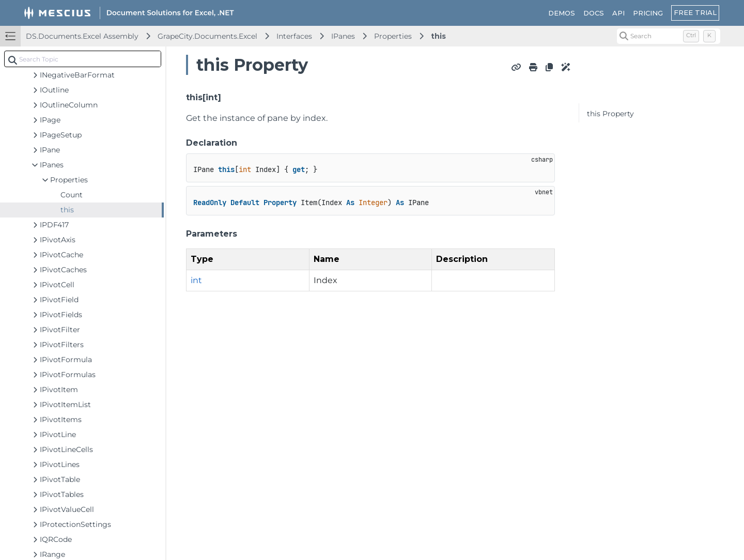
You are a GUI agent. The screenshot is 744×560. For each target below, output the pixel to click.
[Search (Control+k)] (669, 36)
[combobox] (83, 59)
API (618, 13)
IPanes (343, 36)
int (196, 280)
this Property (610, 114)
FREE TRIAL (695, 12)
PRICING (648, 13)
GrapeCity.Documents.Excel (207, 36)
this (438, 36)
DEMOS (562, 13)
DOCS (594, 13)
